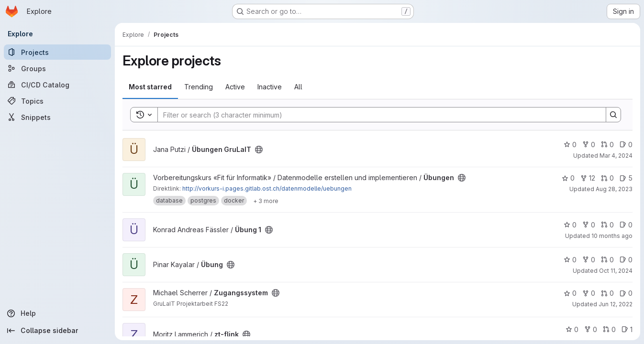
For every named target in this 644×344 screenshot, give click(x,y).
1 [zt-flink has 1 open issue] (627, 329)
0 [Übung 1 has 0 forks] (589, 225)
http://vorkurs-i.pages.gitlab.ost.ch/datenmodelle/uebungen (267, 188)
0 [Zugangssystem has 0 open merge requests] (607, 293)
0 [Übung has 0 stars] (570, 260)
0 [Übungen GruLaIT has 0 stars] (570, 145)
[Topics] (57, 101)
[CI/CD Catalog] (57, 85)
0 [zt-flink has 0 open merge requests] (609, 329)
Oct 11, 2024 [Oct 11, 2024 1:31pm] (616, 271)
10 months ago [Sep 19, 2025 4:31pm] (612, 236)
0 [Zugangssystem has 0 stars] (570, 293)
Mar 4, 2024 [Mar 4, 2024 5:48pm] (616, 156)
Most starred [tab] (150, 87)
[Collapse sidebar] (57, 331)
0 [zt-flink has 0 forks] (591, 329)
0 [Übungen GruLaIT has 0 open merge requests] (607, 145)
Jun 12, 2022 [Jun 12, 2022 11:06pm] (616, 304)
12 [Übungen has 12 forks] (588, 178)
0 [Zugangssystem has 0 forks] (589, 293)
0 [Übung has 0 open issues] (626, 260)
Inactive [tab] (270, 87)
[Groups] (57, 68)
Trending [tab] (199, 87)
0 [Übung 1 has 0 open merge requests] (607, 225)
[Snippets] (57, 117)
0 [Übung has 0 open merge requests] (607, 260)
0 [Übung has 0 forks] (589, 260)
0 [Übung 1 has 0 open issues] (626, 225)
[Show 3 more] (266, 201)
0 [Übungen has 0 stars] (568, 178)
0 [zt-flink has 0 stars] (572, 329)
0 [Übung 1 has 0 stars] (570, 225)
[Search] (377, 115)
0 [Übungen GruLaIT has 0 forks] (589, 145)
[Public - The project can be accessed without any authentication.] (259, 150)
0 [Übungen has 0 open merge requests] (607, 178)
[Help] (57, 313)
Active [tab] (235, 87)
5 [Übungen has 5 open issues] (626, 178)
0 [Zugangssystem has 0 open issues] (626, 293)
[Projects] (57, 52)
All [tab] (298, 87)
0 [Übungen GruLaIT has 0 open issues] (626, 145)
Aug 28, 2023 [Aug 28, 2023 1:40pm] (614, 189)
